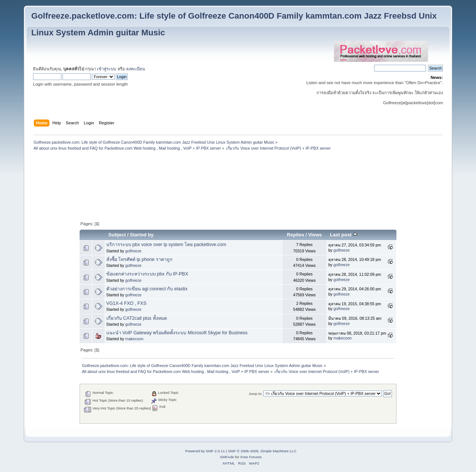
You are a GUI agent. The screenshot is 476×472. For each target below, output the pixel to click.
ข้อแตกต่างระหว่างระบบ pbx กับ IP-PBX (147, 274)
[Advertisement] (238, 170)
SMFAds (227, 457)
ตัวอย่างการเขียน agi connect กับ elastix (147, 289)
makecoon (134, 339)
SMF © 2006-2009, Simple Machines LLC (262, 451)
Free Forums (251, 457)
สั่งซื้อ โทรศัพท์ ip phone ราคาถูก (139, 259)
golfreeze (134, 251)
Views (315, 235)
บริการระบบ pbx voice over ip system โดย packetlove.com (166, 245)
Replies (296, 235)
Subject (117, 235)
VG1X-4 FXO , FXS (126, 303)
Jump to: (256, 394)
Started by (142, 235)
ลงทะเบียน (136, 69)
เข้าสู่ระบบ (107, 69)
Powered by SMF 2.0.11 (205, 451)
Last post (344, 235)
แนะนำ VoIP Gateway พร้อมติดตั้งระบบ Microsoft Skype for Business (177, 333)
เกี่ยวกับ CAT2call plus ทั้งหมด (137, 318)
